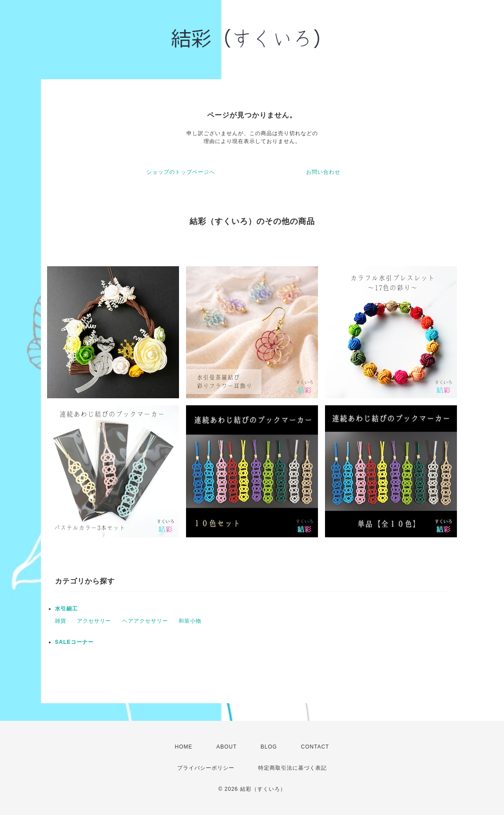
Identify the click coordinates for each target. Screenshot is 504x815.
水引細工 (66, 609)
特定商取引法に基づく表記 (292, 768)
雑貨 (61, 621)
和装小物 (190, 621)
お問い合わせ (323, 172)
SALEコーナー (74, 642)
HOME (184, 747)
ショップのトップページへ (181, 172)
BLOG (269, 747)
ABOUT (226, 747)
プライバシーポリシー (206, 768)
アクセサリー (94, 621)
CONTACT (315, 747)
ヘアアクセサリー (145, 621)
